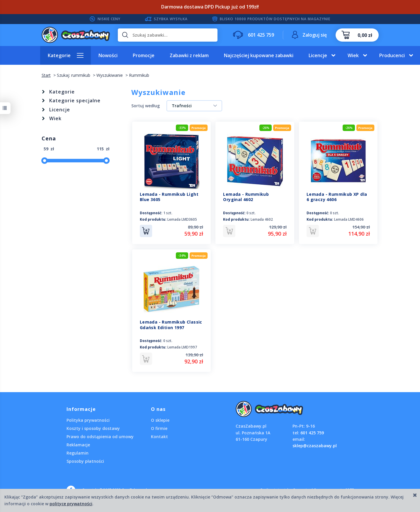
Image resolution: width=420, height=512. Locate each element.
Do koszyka (146, 231)
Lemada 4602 (262, 219)
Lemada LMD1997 (182, 347)
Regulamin (78, 453)
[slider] (45, 161)
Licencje (318, 55)
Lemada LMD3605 (182, 219)
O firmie (159, 428)
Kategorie (59, 55)
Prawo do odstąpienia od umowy (100, 436)
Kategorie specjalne (75, 101)
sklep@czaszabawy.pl (315, 446)
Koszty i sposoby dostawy (93, 428)
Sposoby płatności (85, 461)
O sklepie (160, 420)
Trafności (182, 106)
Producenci (392, 55)
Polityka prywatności (88, 420)
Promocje (144, 55)
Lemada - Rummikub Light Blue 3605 (169, 197)
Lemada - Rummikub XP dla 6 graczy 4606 (337, 197)
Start (46, 75)
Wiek (353, 55)
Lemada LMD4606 (349, 219)
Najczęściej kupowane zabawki (259, 55)
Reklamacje (78, 444)
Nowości (108, 55)
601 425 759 (312, 432)
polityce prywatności (71, 504)
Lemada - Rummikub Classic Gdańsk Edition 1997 (171, 325)
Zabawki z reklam (189, 55)
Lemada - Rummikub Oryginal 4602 (246, 197)
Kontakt (159, 436)
